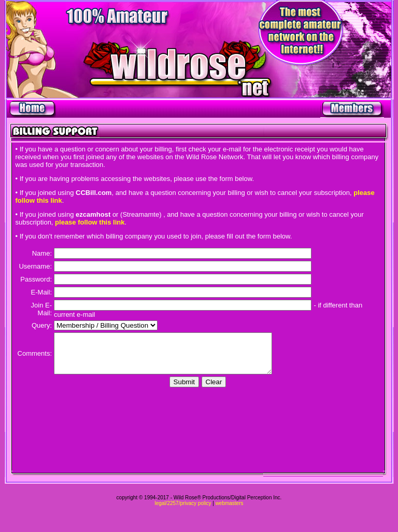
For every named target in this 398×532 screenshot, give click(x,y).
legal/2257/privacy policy (183, 503)
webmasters (230, 503)
